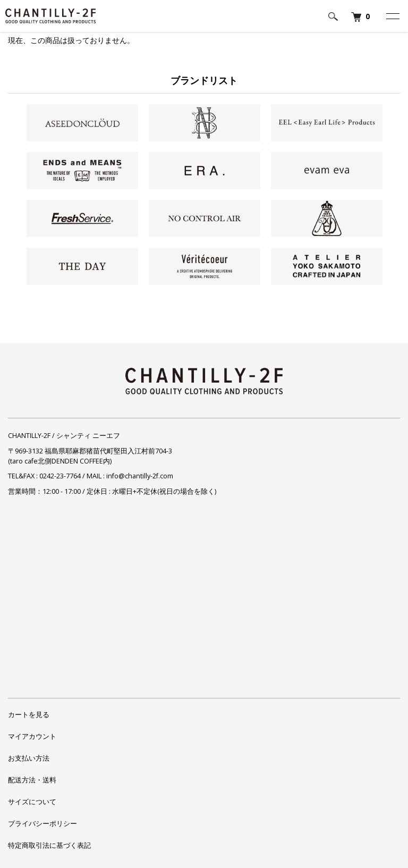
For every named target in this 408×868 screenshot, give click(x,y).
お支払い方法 (29, 758)
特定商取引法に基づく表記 (49, 845)
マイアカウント (32, 736)
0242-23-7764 (60, 476)
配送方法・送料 (32, 780)
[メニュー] (392, 16)
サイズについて (32, 802)
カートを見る (29, 715)
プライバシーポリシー (42, 824)
